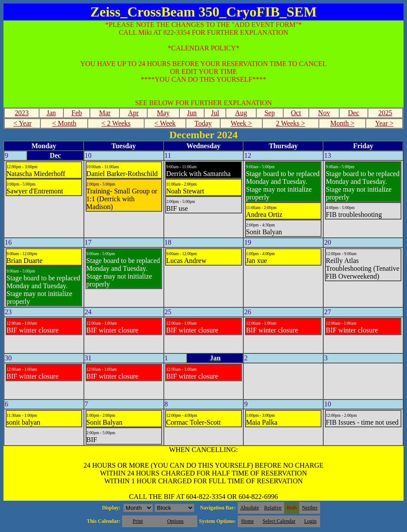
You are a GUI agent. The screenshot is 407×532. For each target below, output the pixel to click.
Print (137, 521)
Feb (76, 113)
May (163, 113)
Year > (384, 123)
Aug (241, 113)
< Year (23, 123)
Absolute (250, 508)
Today (203, 123)
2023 (22, 113)
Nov (324, 113)
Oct (296, 113)
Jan (51, 113)
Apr (134, 113)
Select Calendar (279, 521)
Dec (354, 113)
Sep (270, 113)
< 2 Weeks (116, 123)
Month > (342, 123)
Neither (310, 508)
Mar (105, 113)
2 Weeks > (290, 123)
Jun (192, 113)
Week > (241, 123)
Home (247, 521)
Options (175, 521)
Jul (215, 113)
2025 (385, 113)
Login (310, 521)
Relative (273, 508)
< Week (165, 123)
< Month (64, 123)
